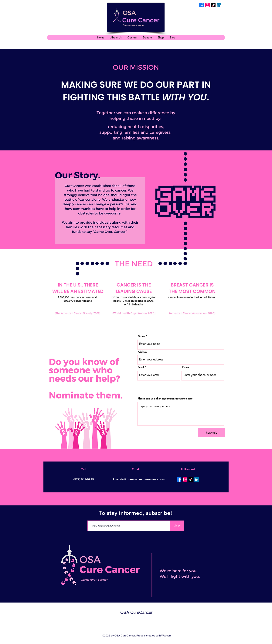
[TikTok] (213, 5)
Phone (186, 367)
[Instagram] (207, 5)
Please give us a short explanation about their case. (166, 399)
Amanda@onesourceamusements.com (138, 479)
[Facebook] (202, 5)
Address (142, 352)
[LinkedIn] (219, 5)
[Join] (177, 526)
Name (141, 336)
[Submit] (211, 433)
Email (141, 367)
